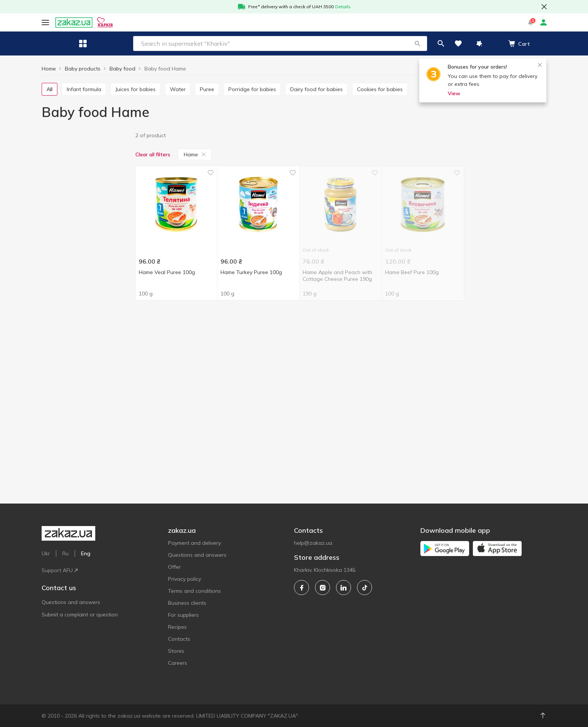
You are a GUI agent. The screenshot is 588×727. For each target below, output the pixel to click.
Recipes (177, 627)
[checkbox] (45, 149)
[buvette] (86, 273)
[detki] (86, 284)
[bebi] (86, 250)
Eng (164, 22)
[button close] (544, 7)
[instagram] (322, 588)
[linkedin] (343, 588)
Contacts (179, 639)
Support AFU (135, 22)
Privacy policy (184, 579)
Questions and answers (71, 568)
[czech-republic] (86, 363)
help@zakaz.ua (313, 543)
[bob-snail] (86, 261)
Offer (174, 567)
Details (343, 7)
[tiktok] (364, 588)
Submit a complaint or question (80, 581)
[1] (86, 150)
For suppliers (183, 615)
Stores (176, 651)
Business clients (187, 603)
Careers (178, 663)
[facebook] (301, 588)
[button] (364, 43)
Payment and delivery (194, 543)
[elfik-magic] (86, 296)
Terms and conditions (194, 591)
